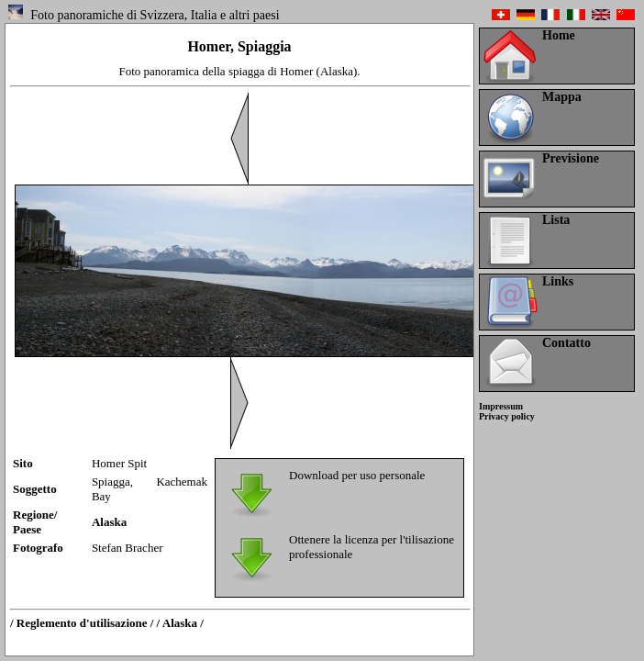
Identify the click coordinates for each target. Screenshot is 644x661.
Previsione (571, 158)
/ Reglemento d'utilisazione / (82, 623)
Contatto (566, 343)
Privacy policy (507, 416)
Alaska (109, 522)
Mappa (562, 97)
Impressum (501, 406)
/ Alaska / (180, 623)
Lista (556, 220)
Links (558, 281)
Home (559, 35)
